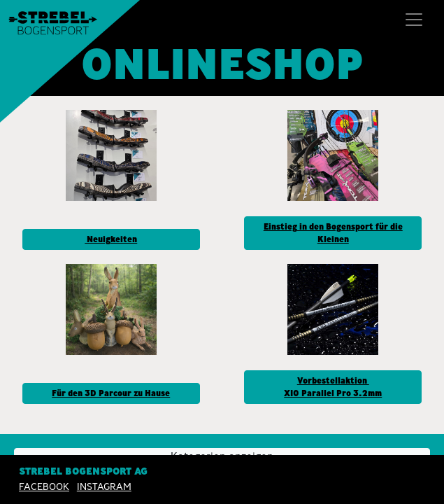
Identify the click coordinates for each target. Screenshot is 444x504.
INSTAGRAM (104, 486)
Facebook (44, 486)
